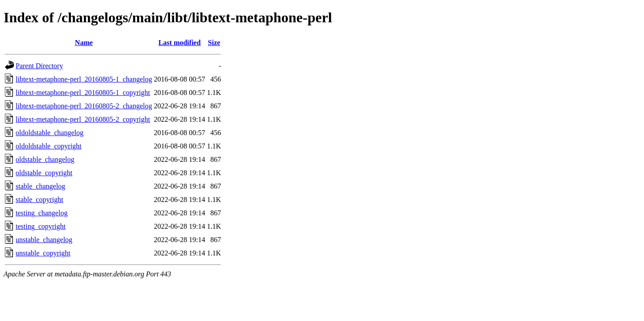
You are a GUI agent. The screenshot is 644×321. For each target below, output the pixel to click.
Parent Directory (39, 66)
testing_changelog (42, 213)
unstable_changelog (44, 240)
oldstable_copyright (44, 173)
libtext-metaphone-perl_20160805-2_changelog (84, 106)
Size (214, 43)
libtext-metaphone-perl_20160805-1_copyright (83, 93)
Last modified (180, 43)
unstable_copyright (43, 253)
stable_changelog (40, 186)
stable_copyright (39, 200)
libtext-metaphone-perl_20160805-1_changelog (84, 79)
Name (84, 43)
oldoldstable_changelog (50, 133)
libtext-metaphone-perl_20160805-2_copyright (83, 119)
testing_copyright (41, 226)
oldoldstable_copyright (49, 146)
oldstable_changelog (45, 159)
